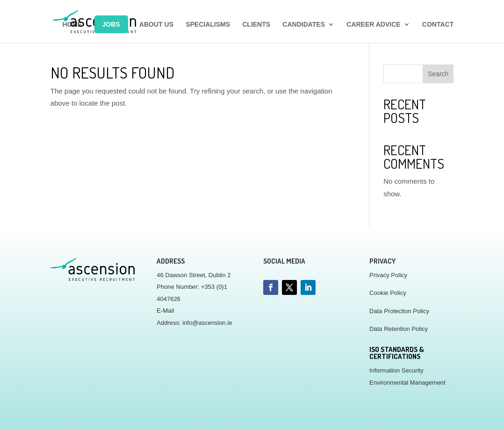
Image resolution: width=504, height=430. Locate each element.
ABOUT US (156, 25)
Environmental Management (407, 383)
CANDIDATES (304, 25)
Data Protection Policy (399, 311)
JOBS (111, 24)
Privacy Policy (388, 275)
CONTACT (438, 25)
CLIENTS (256, 25)
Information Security (396, 370)
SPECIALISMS (208, 25)
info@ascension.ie (207, 323)
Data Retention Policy (399, 329)
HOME (72, 25)
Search (438, 74)
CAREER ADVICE (373, 25)
